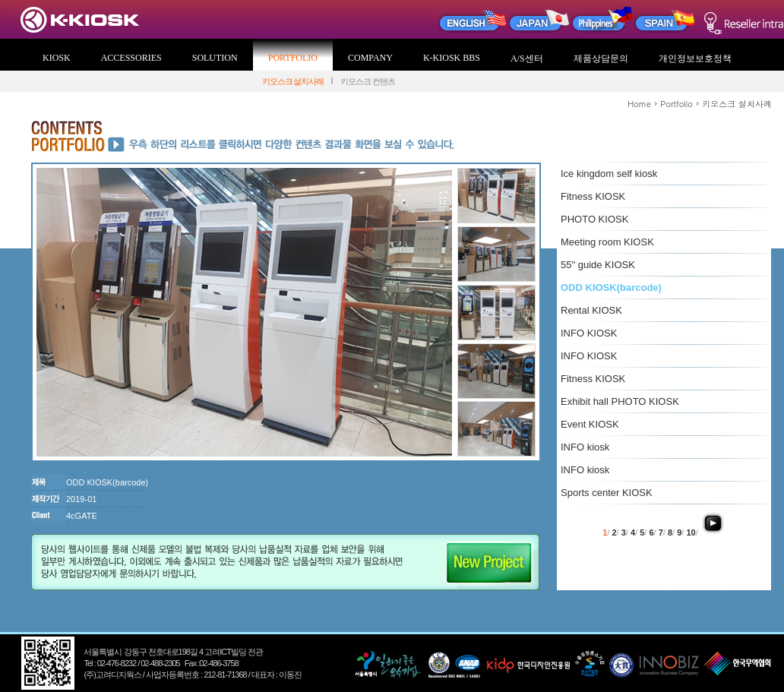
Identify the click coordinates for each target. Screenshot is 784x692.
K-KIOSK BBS (452, 58)
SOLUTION (215, 58)
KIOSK (57, 58)
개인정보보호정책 (695, 58)
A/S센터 (527, 58)
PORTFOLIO (293, 58)
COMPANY (370, 58)
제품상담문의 (601, 58)
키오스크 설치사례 (293, 81)
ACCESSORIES (131, 58)
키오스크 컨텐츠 (368, 81)
